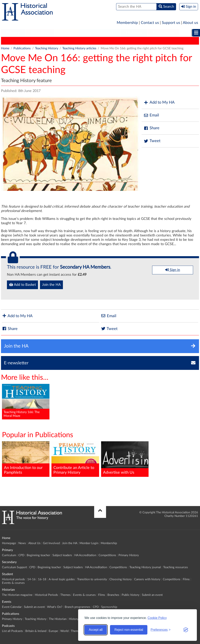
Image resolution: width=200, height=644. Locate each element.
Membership (127, 23)
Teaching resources (176, 567)
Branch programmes (78, 607)
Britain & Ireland (36, 631)
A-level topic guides (62, 579)
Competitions (107, 555)
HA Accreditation (85, 555)
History (90, 41)
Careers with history (147, 579)
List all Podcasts (12, 631)
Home (5, 48)
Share (152, 128)
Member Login (89, 543)
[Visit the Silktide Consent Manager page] (186, 630)
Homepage (9, 543)
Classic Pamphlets (113, 41)
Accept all (96, 630)
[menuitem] (13, 33)
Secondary (40, 33)
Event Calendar (12, 607)
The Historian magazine (17, 595)
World (64, 631)
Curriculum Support (14, 567)
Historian (134, 33)
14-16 (31, 579)
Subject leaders (62, 555)
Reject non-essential (129, 630)
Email (151, 115)
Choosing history (121, 579)
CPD (21, 555)
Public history (131, 595)
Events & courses (13, 583)
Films (186, 579)
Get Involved (51, 543)
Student (67, 33)
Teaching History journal (145, 567)
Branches (113, 595)
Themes (65, 595)
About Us (34, 543)
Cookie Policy (157, 618)
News (22, 543)
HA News (152, 41)
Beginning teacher (38, 555)
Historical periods (13, 579)
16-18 (42, 579)
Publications (163, 33)
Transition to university (92, 579)
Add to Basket (22, 285)
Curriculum (9, 555)
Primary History (14, 41)
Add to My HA (159, 103)
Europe (53, 631)
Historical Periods (46, 595)
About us (190, 23)
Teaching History (42, 41)
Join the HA (51, 285)
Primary (13, 33)
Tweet (152, 141)
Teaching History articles (79, 48)
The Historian (69, 41)
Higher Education (100, 33)
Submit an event (152, 595)
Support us (171, 23)
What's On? (55, 607)
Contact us (150, 23)
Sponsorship (109, 607)
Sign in (173, 270)
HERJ (136, 41)
